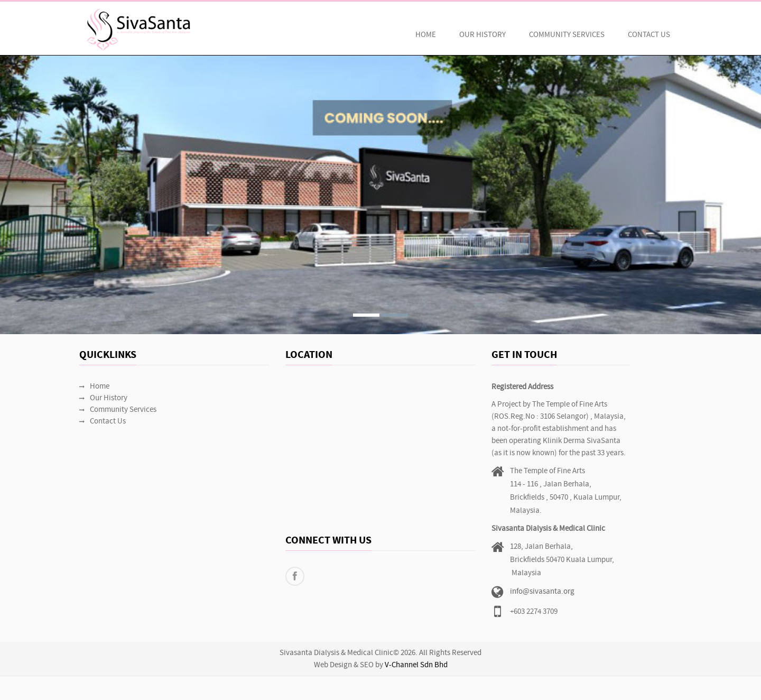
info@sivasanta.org (542, 592)
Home (426, 35)
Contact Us (649, 35)
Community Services (567, 35)
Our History (482, 35)
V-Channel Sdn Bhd (416, 665)
